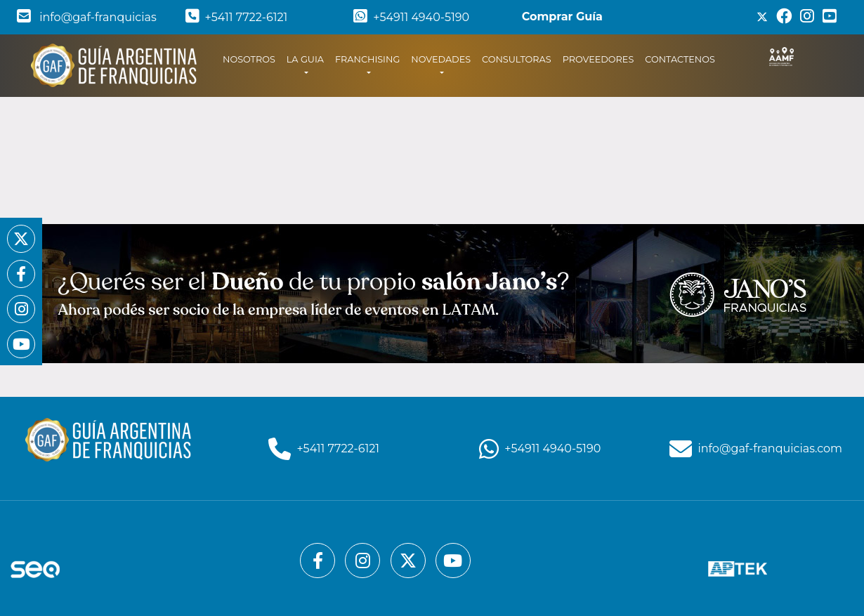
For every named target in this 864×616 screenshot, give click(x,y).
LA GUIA (305, 59)
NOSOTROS (252, 58)
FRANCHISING (367, 59)
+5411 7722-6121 (237, 17)
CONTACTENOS (680, 59)
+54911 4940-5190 (411, 17)
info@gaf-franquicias (87, 17)
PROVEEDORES (598, 59)
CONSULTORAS (517, 59)
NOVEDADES (441, 59)
